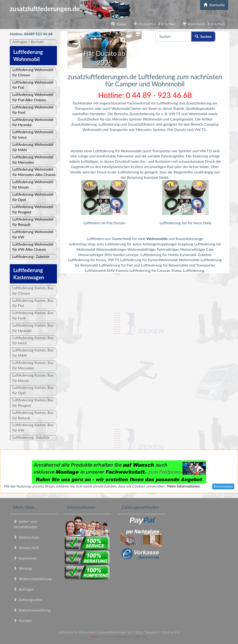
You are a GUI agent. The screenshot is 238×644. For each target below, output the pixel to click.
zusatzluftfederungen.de (70, 9)
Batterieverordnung (32, 610)
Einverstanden (223, 486)
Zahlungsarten (28, 600)
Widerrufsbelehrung (32, 579)
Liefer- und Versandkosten (25, 524)
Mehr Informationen (183, 486)
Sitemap (23, 568)
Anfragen (23, 589)
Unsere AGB (26, 548)
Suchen (203, 36)
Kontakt (23, 620)
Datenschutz (26, 537)
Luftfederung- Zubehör (31, 256)
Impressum (25, 558)
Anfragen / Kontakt (28, 42)
